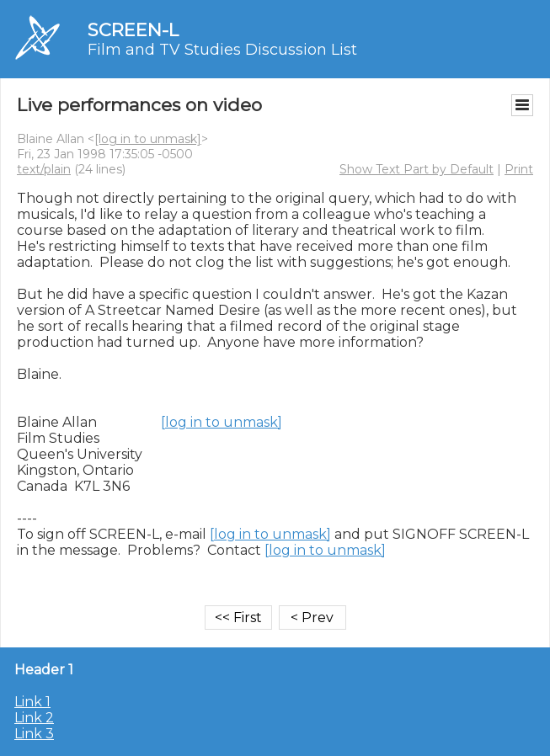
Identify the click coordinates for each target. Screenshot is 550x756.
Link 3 (34, 734)
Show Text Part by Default (417, 169)
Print (519, 169)
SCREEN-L (133, 30)
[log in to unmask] (148, 139)
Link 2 (34, 718)
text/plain (44, 169)
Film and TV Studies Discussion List (222, 50)
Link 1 (32, 702)
